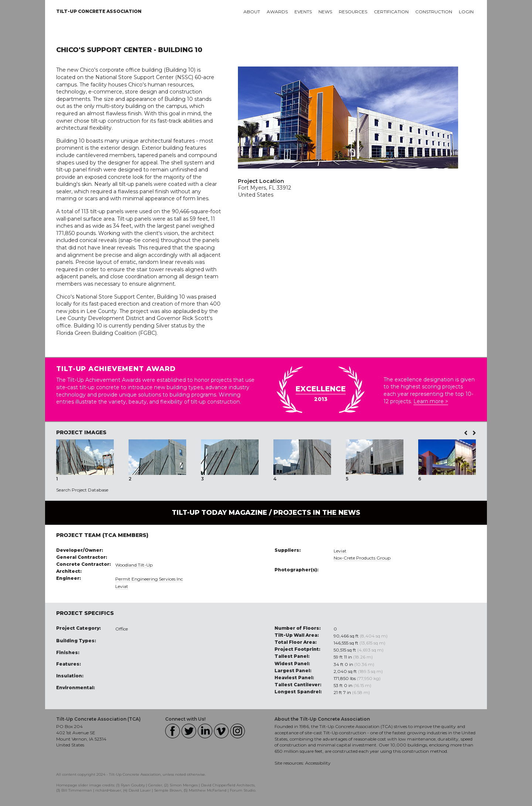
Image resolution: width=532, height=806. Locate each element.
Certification (391, 12)
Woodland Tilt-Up (134, 565)
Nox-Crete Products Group (362, 558)
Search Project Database (82, 490)
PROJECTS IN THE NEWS (317, 513)
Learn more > (431, 401)
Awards (277, 12)
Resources (353, 12)
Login (466, 12)
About (252, 12)
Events (303, 12)
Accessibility (318, 763)
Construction (434, 12)
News (325, 12)
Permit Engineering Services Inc (149, 579)
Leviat (122, 586)
